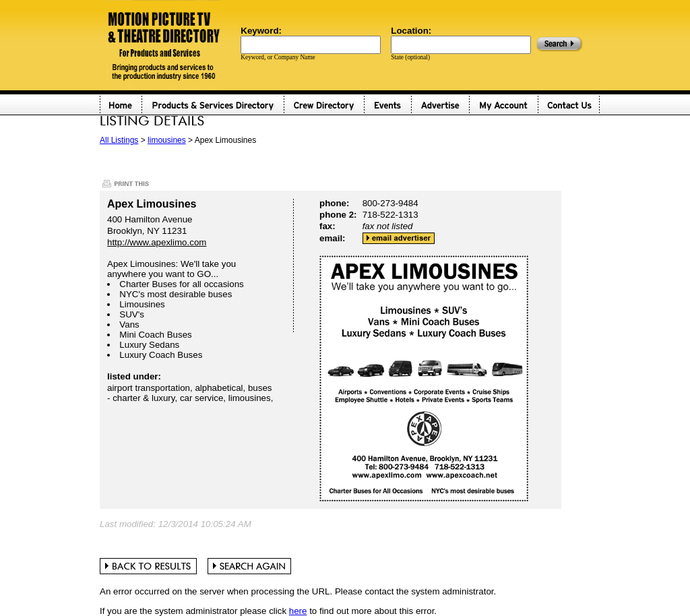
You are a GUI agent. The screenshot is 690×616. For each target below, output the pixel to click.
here (298, 611)
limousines (167, 140)
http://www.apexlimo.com (157, 242)
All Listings (119, 140)
